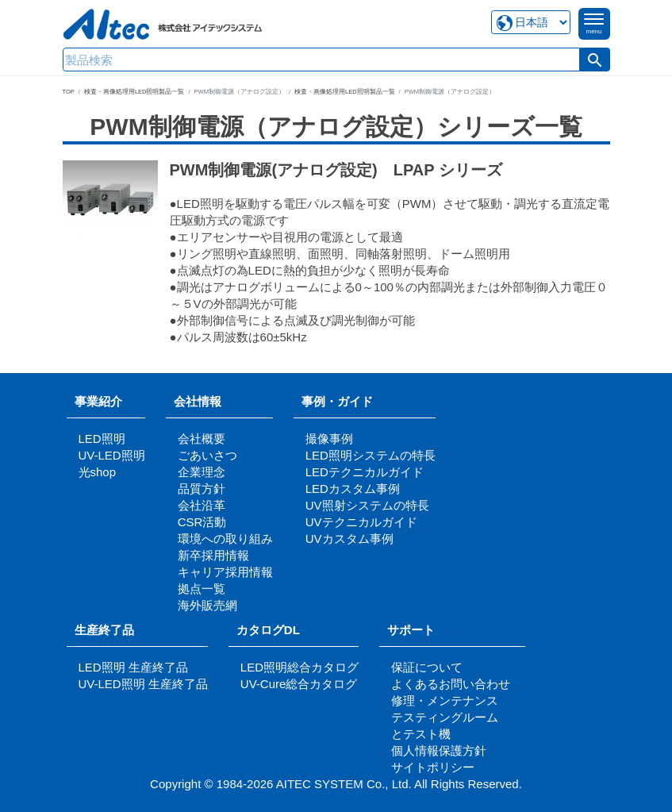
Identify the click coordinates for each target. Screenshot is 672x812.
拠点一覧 (202, 589)
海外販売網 (207, 605)
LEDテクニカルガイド (365, 472)
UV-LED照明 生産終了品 (143, 684)
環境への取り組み (225, 539)
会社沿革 (202, 505)
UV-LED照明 (112, 455)
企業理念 (202, 472)
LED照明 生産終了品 (133, 667)
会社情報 (198, 401)
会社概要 (202, 439)
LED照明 (102, 439)
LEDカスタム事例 (353, 489)
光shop (98, 472)
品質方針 (202, 489)
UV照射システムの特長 (367, 505)
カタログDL (268, 630)
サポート (417, 630)
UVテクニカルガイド (361, 522)
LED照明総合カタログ (300, 667)
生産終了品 (104, 630)
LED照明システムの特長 (371, 455)
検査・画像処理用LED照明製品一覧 (134, 92)
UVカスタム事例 (349, 539)
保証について (427, 667)
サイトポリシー (433, 767)
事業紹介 (98, 401)
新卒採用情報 (213, 555)
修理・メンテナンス (445, 700)
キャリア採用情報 (225, 572)
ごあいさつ (207, 455)
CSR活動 (202, 522)
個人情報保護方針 (439, 750)
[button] (595, 60)
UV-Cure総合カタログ (299, 684)
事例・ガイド (337, 401)
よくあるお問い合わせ (451, 684)
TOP (69, 92)
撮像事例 (329, 439)
